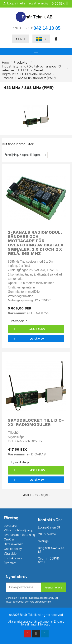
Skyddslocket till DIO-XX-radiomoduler (36, 422)
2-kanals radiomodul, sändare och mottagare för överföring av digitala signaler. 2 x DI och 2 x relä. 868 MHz (36, 243)
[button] (56, 39)
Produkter (21, 62)
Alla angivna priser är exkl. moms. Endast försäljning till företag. (36, 623)
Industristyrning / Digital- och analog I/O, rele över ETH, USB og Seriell (32, 68)
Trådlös (7, 78)
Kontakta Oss (50, 520)
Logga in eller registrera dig (25, 3)
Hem (5, 62)
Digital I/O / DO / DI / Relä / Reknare (27, 74)
